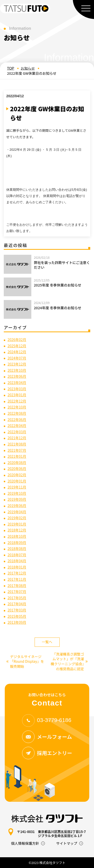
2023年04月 (17, 382)
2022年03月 (17, 432)
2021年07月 (17, 450)
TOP (11, 68)
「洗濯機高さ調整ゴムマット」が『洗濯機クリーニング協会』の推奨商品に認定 (69, 661)
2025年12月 (17, 346)
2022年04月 (17, 425)
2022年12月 (17, 401)
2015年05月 (17, 616)
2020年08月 (17, 462)
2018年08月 (17, 548)
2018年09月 (17, 542)
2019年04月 (17, 512)
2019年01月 (17, 524)
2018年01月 (17, 567)
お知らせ (28, 68)
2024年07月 (17, 358)
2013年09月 (17, 622)
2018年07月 (17, 555)
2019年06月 (17, 505)
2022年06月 (17, 419)
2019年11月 (17, 487)
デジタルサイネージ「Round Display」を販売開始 (25, 661)
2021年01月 (17, 456)
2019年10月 (17, 493)
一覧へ (47, 642)
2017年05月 (17, 598)
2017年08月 (17, 585)
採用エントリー (47, 753)
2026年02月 (17, 339)
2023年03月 (17, 389)
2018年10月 (17, 536)
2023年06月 (17, 376)
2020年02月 (17, 475)
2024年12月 (17, 352)
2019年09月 (17, 499)
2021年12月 (17, 438)
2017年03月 (17, 610)
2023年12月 (17, 364)
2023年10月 (17, 370)
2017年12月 (17, 573)
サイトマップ (67, 843)
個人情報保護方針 (25, 843)
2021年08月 (17, 444)
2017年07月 (17, 591)
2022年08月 (17, 413)
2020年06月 (17, 468)
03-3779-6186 (47, 720)
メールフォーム (47, 737)
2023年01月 (17, 395)
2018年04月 (17, 561)
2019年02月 (17, 518)
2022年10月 (17, 407)
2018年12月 (17, 530)
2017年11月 (17, 579)
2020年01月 (17, 481)
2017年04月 (17, 604)
